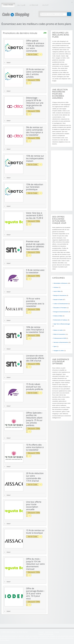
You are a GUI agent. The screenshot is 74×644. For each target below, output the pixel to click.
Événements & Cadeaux (60, 320)
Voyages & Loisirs (59, 351)
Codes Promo (8, 5)
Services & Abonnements (61, 342)
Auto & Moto (57, 291)
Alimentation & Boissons (60, 283)
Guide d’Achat (49, 632)
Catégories (34, 5)
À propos (41, 632)
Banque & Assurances (60, 295)
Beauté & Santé (58, 300)
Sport (55, 346)
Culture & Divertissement (61, 304)
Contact (45, 5)
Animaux (56, 287)
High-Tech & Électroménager (62, 324)
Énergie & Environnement (61, 312)
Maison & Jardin (58, 330)
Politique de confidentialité (46, 634)
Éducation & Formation (60, 308)
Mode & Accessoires (59, 334)
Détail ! (8, 63)
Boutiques (21, 5)
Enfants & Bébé (58, 316)
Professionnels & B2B (60, 338)
